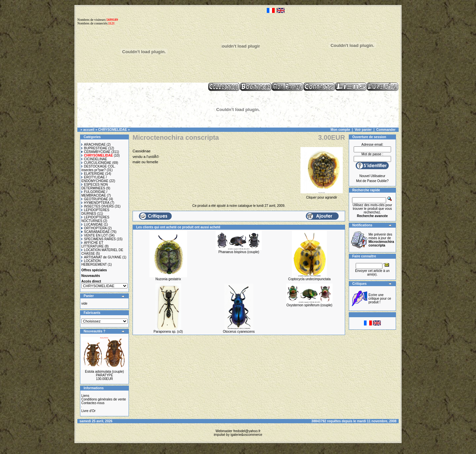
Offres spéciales (94, 270)
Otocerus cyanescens (239, 332)
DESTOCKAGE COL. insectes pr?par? (98, 168)
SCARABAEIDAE (96, 232)
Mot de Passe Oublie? (372, 181)
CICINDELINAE (94, 159)
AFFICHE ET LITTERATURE (93, 245)
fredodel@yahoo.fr (247, 431)
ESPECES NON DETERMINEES (95, 186)
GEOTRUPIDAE (95, 199)
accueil (89, 130)
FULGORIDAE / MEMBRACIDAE (94, 194)
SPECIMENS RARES (99, 239)
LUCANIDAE (92, 225)
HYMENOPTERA (95, 203)
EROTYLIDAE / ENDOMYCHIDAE (95, 179)
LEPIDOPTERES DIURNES (95, 212)
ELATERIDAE (93, 174)
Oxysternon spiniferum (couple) (309, 305)
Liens (85, 396)
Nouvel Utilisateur (372, 176)
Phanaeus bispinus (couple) (239, 252)
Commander (386, 130)
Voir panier (363, 130)
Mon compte (340, 130)
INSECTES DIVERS (98, 206)
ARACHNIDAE (94, 145)
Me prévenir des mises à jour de (381, 240)
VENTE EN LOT (95, 235)
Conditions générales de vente (104, 399)
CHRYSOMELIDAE (113, 130)
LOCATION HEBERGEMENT (94, 263)
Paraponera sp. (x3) (168, 332)
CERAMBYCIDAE (96, 152)
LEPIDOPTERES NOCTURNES (95, 219)
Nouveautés (91, 276)
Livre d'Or (88, 411)
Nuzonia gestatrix (168, 279)
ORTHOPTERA (94, 228)
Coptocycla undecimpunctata (309, 279)
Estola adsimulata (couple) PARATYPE (104, 373)
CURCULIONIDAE (96, 163)
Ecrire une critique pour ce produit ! (380, 299)
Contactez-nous (93, 403)
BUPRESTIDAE (94, 148)
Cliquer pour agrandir (321, 196)
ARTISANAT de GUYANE (101, 257)
